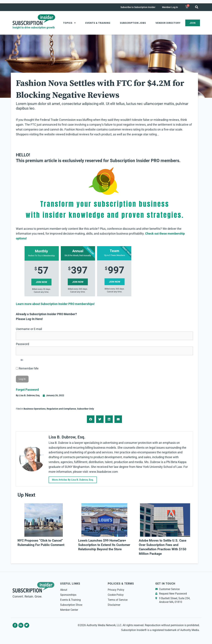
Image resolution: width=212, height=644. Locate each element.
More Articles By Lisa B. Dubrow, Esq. (73, 480)
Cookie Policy (116, 595)
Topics (69, 23)
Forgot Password (27, 390)
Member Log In (170, 7)
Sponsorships (68, 595)
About (64, 590)
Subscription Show (71, 605)
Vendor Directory (168, 23)
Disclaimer (114, 605)
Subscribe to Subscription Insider (138, 7)
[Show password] (22, 360)
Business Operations (35, 409)
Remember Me (27, 368)
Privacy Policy (116, 590)
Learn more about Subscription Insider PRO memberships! (55, 304)
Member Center (69, 610)
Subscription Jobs (133, 23)
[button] (197, 7)
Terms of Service (118, 600)
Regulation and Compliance (61, 409)
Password (22, 344)
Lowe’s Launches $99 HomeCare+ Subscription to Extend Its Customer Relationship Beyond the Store (104, 545)
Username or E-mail (29, 329)
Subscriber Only (85, 409)
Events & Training (98, 23)
